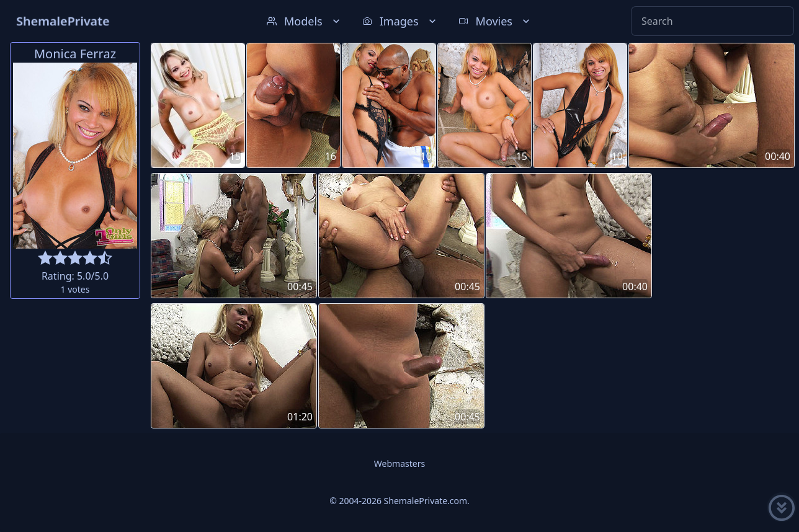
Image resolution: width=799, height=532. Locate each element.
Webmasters (399, 463)
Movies (495, 21)
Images (400, 21)
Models (305, 21)
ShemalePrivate (63, 21)
